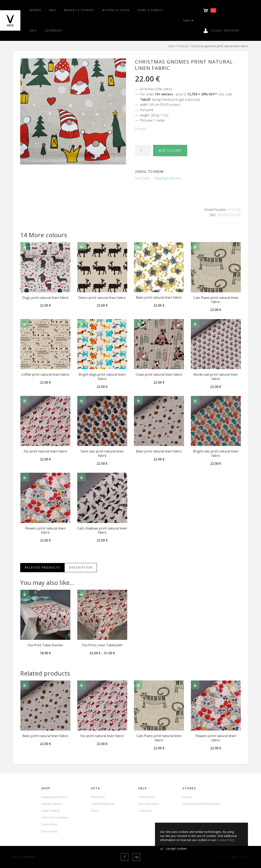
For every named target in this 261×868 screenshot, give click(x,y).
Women (35, 10)
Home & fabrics (150, 10)
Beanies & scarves (79, 10)
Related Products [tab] (42, 567)
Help (143, 788)
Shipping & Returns (168, 178)
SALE (33, 31)
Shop (46, 788)
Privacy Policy (49, 831)
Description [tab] (81, 567)
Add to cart (170, 151)
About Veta (98, 797)
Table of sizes (147, 797)
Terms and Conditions (54, 817)
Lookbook (53, 31)
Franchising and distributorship (201, 804)
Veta (171, 46)
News (94, 811)
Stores (189, 788)
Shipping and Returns (54, 797)
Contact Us (145, 811)
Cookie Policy (49, 824)
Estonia (187, 797)
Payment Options (52, 804)
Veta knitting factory (103, 804)
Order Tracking (50, 811)
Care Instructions (149, 804)
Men (53, 10)
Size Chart (142, 178)
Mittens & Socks (116, 10)
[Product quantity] (143, 151)
